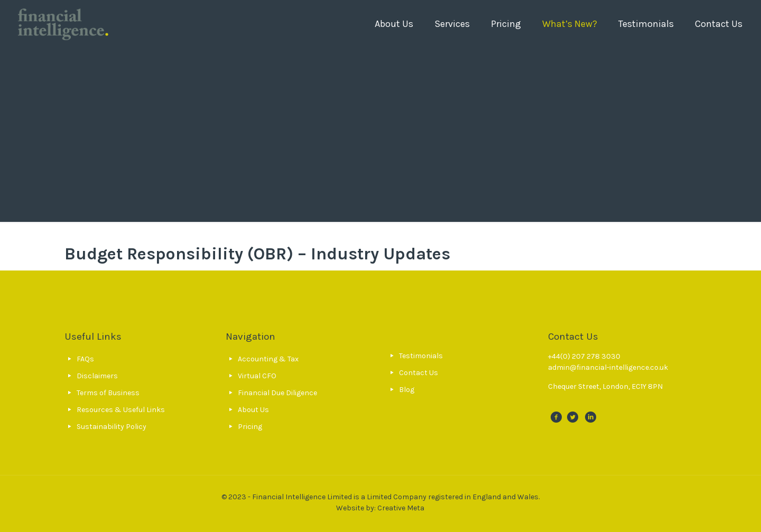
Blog (407, 390)
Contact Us (419, 373)
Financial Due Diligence (277, 393)
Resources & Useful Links (121, 410)
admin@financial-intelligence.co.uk (608, 367)
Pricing (250, 427)
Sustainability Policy (112, 427)
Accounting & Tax (268, 359)
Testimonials (421, 356)
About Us (253, 410)
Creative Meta (401, 508)
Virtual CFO (257, 376)
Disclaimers (97, 376)
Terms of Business (108, 393)
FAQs (85, 359)
